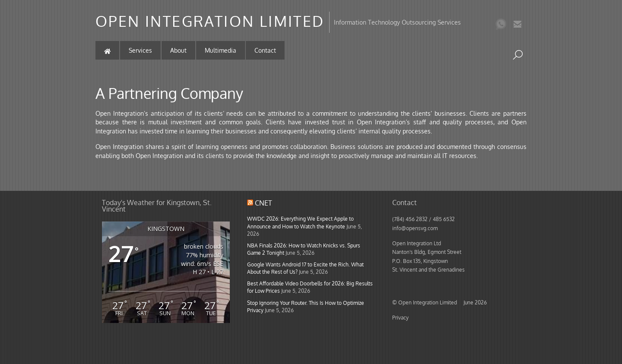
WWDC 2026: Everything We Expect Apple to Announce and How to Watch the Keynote (300, 222)
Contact (265, 50)
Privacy (400, 317)
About (178, 50)
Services (140, 50)
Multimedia (221, 50)
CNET (263, 203)
